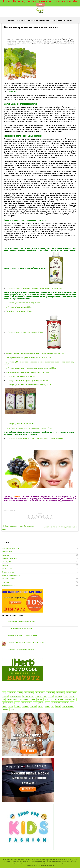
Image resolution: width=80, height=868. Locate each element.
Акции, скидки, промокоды (10, 548)
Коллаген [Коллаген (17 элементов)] (53, 699)
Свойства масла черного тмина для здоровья (61, 527)
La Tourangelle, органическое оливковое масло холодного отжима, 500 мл (31, 368)
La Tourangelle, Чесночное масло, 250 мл (20, 424)
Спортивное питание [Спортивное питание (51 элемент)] (68, 706)
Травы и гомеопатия (8, 585)
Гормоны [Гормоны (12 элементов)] (72, 696)
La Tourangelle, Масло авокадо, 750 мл (19, 307)
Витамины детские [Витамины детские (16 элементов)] (15, 696)
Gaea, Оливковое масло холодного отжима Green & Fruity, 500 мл (28, 372)
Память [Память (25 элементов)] (4, 706)
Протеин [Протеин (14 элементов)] (41, 706)
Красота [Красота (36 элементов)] (61, 699)
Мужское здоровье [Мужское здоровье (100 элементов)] (8, 703)
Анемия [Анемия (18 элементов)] (20, 693)
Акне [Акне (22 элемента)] (4, 693)
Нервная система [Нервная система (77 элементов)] (26, 703)
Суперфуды (5, 582)
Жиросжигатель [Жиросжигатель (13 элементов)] (24, 699)
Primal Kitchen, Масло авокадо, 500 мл (19, 311)
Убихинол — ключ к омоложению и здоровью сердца (26, 642)
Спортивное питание (8, 579)
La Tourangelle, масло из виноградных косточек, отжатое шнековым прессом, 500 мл (35, 289)
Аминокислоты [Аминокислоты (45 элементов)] (11, 693)
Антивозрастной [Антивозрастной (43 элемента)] (29, 693)
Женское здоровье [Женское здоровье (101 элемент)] (12, 699)
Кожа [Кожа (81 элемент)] (47, 699)
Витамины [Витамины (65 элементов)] (5, 696)
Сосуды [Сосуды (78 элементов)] (58, 706)
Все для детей (7, 562)
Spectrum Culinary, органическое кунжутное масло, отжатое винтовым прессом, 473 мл (36, 354)
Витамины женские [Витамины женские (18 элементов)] (28, 696)
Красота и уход (7, 569)
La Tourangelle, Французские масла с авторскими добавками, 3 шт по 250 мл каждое (35, 438)
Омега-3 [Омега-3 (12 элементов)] (47, 703)
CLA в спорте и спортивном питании (20, 629)
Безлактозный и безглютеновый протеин (22, 622)
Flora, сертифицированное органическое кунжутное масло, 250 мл (28, 358)
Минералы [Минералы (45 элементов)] (68, 699)
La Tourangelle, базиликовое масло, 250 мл (20, 376)
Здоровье (5, 565)
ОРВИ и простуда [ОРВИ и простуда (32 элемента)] (38, 703)
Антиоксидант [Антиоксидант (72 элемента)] (50, 693)
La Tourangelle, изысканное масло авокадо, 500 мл (23, 303)
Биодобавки (6, 555)
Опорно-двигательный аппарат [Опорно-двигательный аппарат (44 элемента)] (60, 703)
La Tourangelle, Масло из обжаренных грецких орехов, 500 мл (27, 381)
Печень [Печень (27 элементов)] (11, 706)
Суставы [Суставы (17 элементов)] (12, 709)
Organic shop (12, 91)
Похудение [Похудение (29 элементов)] (25, 706)
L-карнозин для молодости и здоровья (21, 649)
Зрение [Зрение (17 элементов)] (33, 699)
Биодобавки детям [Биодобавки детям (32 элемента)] (71, 693)
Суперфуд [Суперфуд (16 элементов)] (5, 709)
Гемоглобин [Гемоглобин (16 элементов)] (59, 696)
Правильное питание (8, 572)
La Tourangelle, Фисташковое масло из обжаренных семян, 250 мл (28, 385)
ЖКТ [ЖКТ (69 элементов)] (4, 699)
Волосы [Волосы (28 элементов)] (51, 696)
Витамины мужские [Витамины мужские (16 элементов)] (41, 696)
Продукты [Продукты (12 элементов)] (33, 706)
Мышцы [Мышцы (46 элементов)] (17, 703)
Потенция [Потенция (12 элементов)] (18, 706)
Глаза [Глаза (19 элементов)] (66, 696)
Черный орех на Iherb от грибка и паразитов (23, 635)
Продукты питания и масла (11, 575)
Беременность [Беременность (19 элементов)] (60, 693)
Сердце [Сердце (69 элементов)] (47, 706)
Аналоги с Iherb (7, 552)
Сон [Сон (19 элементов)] (53, 706)
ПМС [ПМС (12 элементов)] (72, 703)
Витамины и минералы (9, 558)
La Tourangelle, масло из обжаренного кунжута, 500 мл (35, 332)
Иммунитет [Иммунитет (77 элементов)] (40, 699)
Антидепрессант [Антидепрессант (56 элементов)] (40, 693)
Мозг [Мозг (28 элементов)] (75, 699)
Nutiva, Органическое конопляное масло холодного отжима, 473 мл (29, 428)
